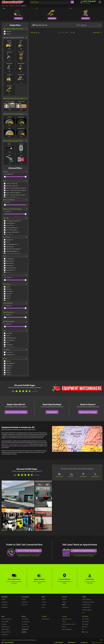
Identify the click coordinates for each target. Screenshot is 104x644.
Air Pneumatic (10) (9, 340)
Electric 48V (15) (9, 266)
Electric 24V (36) (9, 261)
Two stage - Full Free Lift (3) (11, 232)
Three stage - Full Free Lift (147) (12, 221)
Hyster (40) (8, 289)
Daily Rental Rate (15, 303)
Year (15, 275)
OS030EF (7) (8, 368)
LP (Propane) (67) (9, 259)
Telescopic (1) (8, 234)
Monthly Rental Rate (15, 321)
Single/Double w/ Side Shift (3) (12, 253)
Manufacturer (15, 284)
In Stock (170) (8, 352)
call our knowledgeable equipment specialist (17, 444)
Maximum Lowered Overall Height (15, 209)
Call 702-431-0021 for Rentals (16, 412)
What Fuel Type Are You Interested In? (15, 141)
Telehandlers (52, 18)
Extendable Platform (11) (11, 244)
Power (15, 256)
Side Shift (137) (8, 240)
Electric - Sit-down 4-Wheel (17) (12, 193)
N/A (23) (7, 242)
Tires (15, 331)
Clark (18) (7, 296)
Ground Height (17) (10, 223)
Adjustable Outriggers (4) (11, 251)
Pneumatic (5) (8, 345)
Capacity (15, 172)
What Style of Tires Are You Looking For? (15, 114)
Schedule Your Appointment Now (84, 550)
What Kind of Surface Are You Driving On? (15, 98)
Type (15, 181)
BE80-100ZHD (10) (9, 363)
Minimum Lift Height (15, 200)
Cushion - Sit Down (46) (11, 184)
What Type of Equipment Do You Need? (15, 38)
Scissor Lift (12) (9, 225)
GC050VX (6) (8, 375)
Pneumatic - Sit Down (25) (11, 186)
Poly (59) (7, 336)
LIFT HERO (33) (8, 291)
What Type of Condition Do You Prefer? (15, 29)
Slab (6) (7, 342)
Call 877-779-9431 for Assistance (29, 550)
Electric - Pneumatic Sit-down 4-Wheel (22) (15, 188)
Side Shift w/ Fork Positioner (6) (12, 249)
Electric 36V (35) (9, 263)
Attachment (15, 237)
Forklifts (18, 18)
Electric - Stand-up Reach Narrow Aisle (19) (15, 190)
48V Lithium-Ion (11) (10, 270)
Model (15, 358)
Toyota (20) (8, 294)
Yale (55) (7, 287)
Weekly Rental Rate (15, 312)
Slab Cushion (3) (9, 347)
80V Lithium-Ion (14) (10, 268)
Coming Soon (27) (9, 355)
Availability (15, 349)
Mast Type (15, 218)
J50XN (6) (7, 370)
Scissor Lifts (86, 18)
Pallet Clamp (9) (9, 247)
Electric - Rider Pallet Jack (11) (12, 197)
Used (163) (7, 31)
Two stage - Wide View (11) (11, 228)
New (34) (7, 34)
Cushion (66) (8, 333)
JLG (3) (6, 301)
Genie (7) (7, 298)
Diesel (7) (7, 272)
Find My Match (52, 412)
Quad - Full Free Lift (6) (10, 230)
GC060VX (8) (8, 366)
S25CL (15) (7, 361)
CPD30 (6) (7, 373)
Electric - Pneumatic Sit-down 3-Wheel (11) (15, 195)
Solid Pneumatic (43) (10, 338)
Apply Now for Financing (88, 412)
